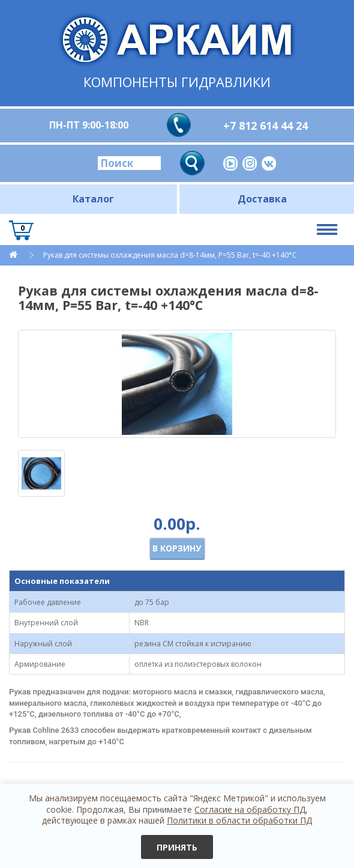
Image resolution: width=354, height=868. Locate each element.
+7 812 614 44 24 (265, 126)
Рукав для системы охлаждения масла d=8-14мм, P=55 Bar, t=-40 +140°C (170, 255)
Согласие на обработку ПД (250, 809)
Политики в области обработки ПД (239, 820)
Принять (177, 847)
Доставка (262, 199)
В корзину (177, 548)
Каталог (93, 199)
